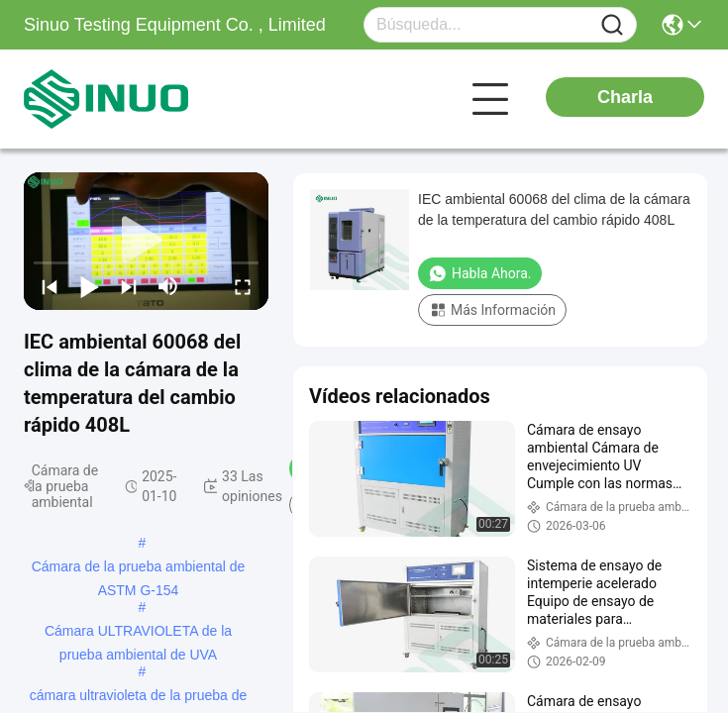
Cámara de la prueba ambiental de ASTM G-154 (139, 568)
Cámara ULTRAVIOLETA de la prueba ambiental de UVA (138, 633)
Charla (625, 97)
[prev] (50, 286)
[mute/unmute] (168, 286)
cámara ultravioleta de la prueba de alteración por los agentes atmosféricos (138, 697)
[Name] (612, 25)
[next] (129, 286)
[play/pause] (89, 286)
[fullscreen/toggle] (243, 286)
